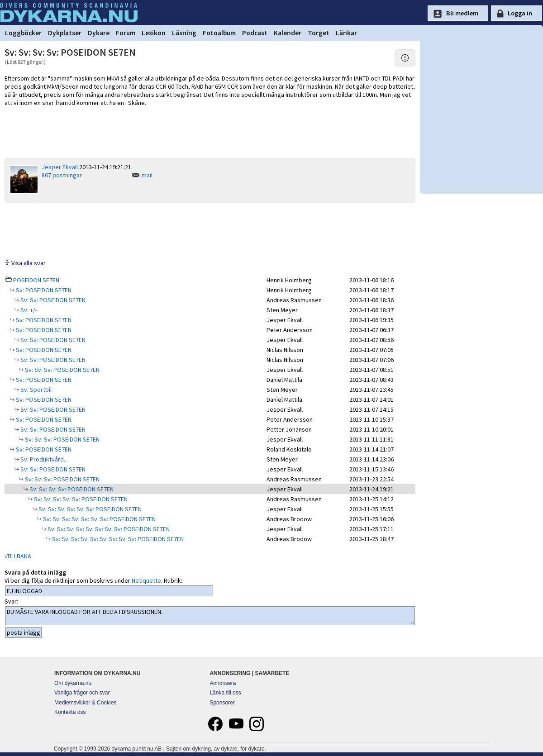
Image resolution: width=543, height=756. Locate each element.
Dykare (99, 33)
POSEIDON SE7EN (36, 280)
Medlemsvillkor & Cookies (85, 703)
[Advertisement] (210, 230)
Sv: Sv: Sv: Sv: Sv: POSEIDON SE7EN (80, 499)
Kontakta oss (70, 712)
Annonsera (223, 683)
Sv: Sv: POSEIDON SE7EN (52, 300)
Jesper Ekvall (60, 167)
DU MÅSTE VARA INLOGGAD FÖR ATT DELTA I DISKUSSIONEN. (210, 616)
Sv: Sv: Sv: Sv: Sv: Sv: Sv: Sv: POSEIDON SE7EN (108, 529)
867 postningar (62, 175)
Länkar (346, 33)
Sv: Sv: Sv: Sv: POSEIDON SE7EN (71, 489)
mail (147, 175)
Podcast (255, 33)
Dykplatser (65, 33)
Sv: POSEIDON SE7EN (43, 290)
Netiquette (146, 580)
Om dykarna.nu (73, 683)
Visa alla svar (29, 263)
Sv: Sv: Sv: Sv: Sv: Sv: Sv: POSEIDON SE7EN (99, 519)
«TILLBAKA (18, 556)
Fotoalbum (219, 33)
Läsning (184, 33)
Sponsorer (222, 703)
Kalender (288, 33)
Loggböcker (23, 33)
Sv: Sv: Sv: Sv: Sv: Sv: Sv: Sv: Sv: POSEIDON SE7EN (117, 539)
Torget (319, 33)
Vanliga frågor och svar (82, 693)
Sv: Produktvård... (43, 459)
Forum (126, 33)
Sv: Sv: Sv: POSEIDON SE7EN (62, 370)
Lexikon (154, 33)
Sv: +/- (28, 310)
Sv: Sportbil (35, 390)
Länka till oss (225, 693)
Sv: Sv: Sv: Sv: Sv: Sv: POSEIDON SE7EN (89, 509)
